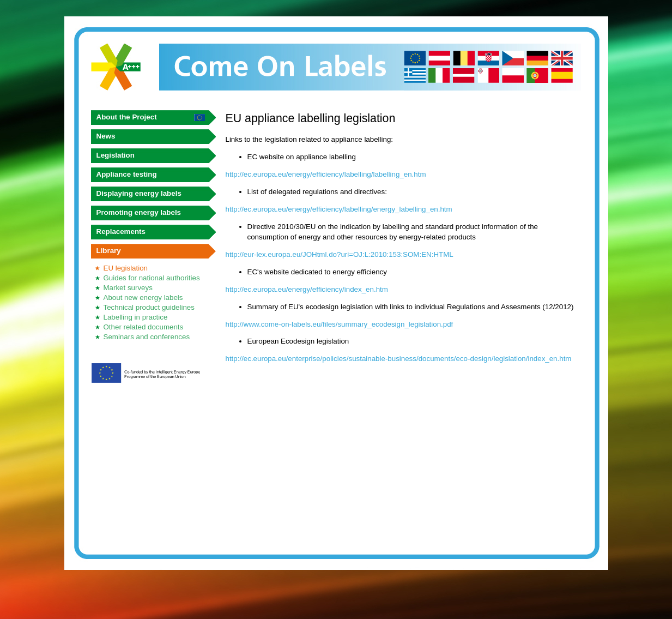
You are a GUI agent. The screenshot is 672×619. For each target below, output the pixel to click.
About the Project (127, 117)
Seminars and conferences (147, 337)
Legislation (116, 155)
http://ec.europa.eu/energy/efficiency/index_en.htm (307, 289)
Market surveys (128, 288)
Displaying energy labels (139, 193)
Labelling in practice (136, 317)
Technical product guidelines (149, 307)
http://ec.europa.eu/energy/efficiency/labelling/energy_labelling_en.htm (339, 209)
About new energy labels (143, 298)
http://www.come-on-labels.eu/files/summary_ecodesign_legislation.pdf (340, 324)
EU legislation (126, 268)
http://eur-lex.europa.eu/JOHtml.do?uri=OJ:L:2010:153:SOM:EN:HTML (340, 254)
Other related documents (144, 327)
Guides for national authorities (152, 278)
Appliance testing (127, 174)
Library (109, 251)
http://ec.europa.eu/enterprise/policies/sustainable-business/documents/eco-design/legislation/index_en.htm (399, 359)
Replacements (121, 232)
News (106, 136)
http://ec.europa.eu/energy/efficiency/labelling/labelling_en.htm (326, 174)
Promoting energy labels (139, 212)
